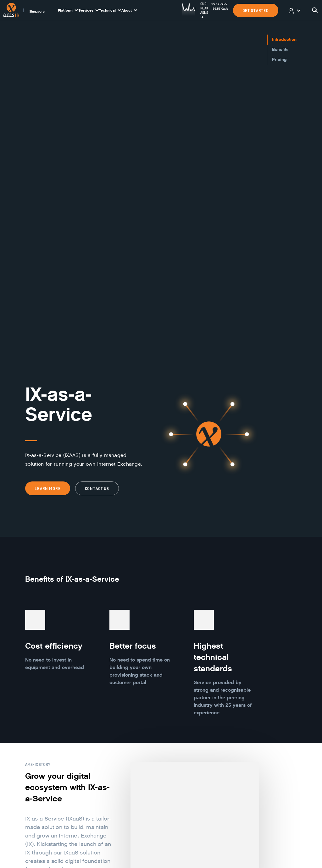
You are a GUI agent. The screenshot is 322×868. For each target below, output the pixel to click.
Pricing (279, 60)
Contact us (97, 488)
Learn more (48, 488)
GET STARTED (256, 10)
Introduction (284, 39)
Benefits (280, 49)
